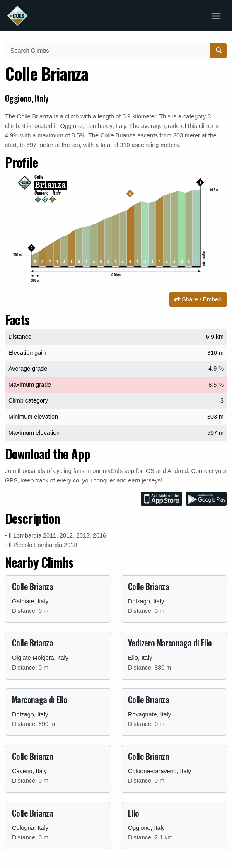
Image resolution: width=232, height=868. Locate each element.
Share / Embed (198, 299)
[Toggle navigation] (216, 16)
